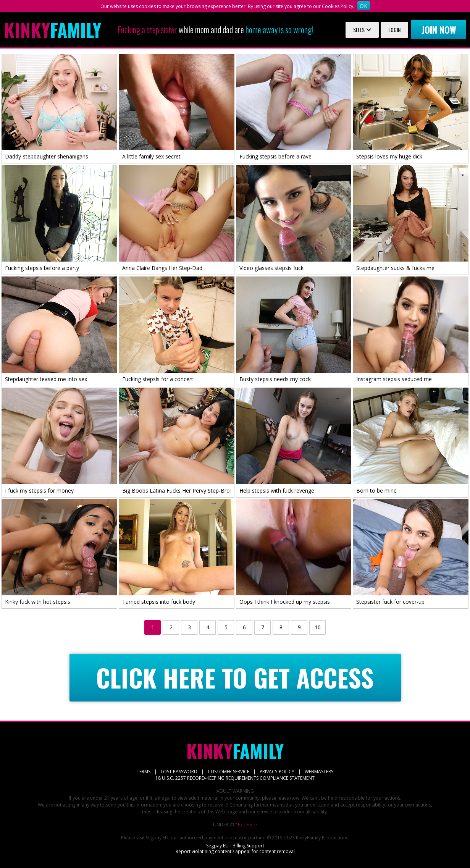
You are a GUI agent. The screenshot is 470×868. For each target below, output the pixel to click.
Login (394, 30)
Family (52, 30)
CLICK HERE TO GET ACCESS (235, 678)
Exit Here (247, 825)
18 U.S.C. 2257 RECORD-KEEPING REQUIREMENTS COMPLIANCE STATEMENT (235, 778)
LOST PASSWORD (179, 772)
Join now (439, 29)
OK (363, 6)
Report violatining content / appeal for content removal (235, 851)
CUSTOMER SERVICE (229, 772)
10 (318, 627)
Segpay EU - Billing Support (235, 846)
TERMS (144, 772)
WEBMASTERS (319, 772)
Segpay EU (157, 838)
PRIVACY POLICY (277, 772)
